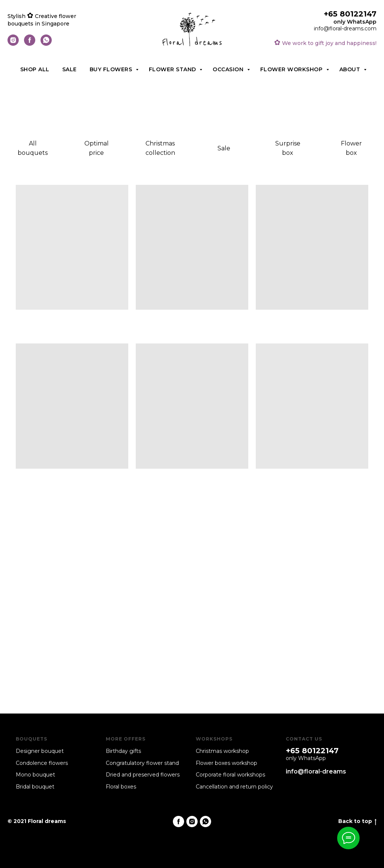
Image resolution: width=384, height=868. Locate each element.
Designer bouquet (40, 751)
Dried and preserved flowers (143, 775)
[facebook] (30, 44)
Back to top (357, 821)
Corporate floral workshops (230, 775)
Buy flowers (112, 69)
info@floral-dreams (316, 771)
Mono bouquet (35, 775)
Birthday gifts (123, 751)
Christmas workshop (222, 751)
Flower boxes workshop (226, 763)
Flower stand (173, 69)
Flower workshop (292, 69)
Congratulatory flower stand (142, 763)
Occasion (229, 69)
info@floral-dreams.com (345, 28)
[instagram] (13, 44)
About (351, 69)
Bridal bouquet (35, 787)
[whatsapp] (46, 44)
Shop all (35, 69)
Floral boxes (121, 787)
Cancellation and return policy (234, 787)
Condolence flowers (42, 763)
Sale (70, 69)
